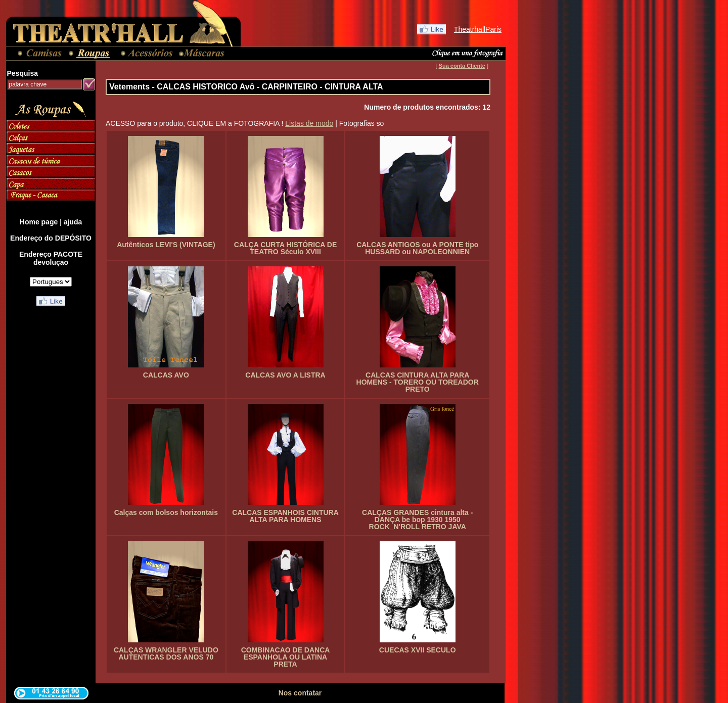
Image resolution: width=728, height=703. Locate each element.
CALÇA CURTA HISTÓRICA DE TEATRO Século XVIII (286, 248)
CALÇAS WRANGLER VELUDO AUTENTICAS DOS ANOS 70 (166, 653)
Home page (39, 222)
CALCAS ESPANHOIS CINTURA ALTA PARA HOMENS (285, 516)
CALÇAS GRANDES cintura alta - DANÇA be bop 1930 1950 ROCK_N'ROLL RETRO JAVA (417, 520)
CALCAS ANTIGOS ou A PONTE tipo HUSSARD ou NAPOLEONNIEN (417, 248)
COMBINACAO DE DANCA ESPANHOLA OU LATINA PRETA (286, 657)
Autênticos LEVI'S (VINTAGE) (166, 245)
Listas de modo (309, 123)
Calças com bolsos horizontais (166, 512)
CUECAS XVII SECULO (418, 650)
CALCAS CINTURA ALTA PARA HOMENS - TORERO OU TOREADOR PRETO (418, 382)
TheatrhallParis (478, 29)
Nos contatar (300, 693)
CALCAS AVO (166, 375)
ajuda (73, 222)
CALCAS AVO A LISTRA (285, 375)
